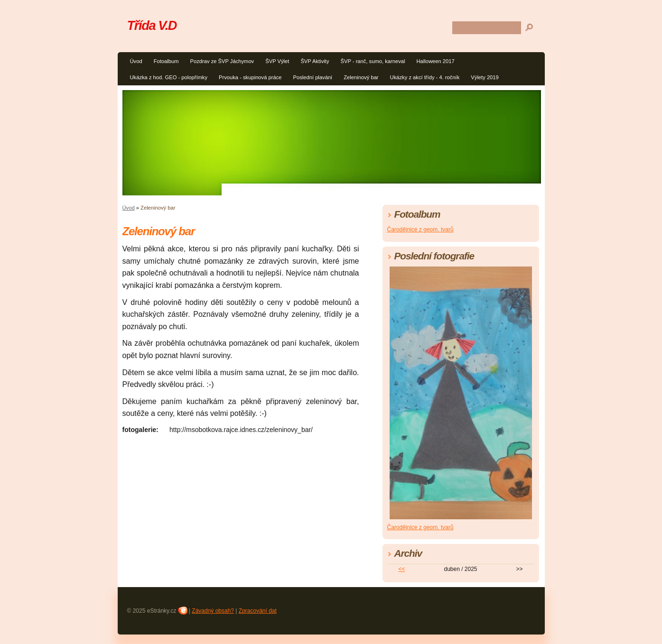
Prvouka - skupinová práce (250, 77)
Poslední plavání (312, 77)
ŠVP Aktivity (315, 61)
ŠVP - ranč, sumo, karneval (373, 61)
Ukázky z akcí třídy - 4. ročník (425, 77)
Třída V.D (152, 25)
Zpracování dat (258, 611)
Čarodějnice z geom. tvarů (420, 230)
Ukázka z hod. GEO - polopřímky (169, 77)
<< (401, 569)
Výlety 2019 (485, 77)
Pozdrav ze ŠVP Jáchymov (222, 61)
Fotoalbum (166, 61)
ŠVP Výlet (277, 61)
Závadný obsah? (213, 611)
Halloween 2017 (435, 61)
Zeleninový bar (361, 77)
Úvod (136, 61)
